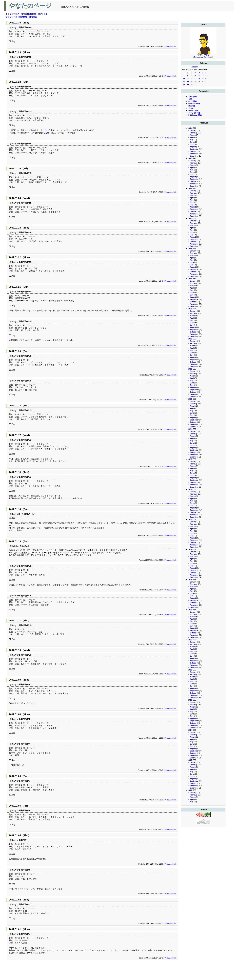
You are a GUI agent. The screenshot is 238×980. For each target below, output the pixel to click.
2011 (190, 339)
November (194, 154)
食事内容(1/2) (24, 904)
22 (188, 82)
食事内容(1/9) (24, 685)
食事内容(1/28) (25, 87)
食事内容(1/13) (25, 566)
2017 (190, 519)
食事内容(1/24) (25, 203)
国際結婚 (32, 14)
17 (195, 79)
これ (47, 133)
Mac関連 (192, 106)
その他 (191, 108)
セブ (40, 14)
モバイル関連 (193, 111)
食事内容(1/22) (25, 262)
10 (195, 76)
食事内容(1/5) (24, 811)
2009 (190, 279)
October (193, 151)
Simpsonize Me (200, 57)
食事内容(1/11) (25, 625)
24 (195, 82)
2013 (190, 399)
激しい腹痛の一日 (26, 514)
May (192, 140)
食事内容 (22, 840)
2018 (190, 550)
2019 (190, 580)
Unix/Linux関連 (194, 104)
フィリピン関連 (194, 113)
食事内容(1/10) (25, 655)
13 (206, 76)
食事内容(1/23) (25, 232)
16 (191, 79)
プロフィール (12, 17)
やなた (207, 55)
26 (203, 82)
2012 (190, 369)
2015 (190, 459)
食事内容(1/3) (24, 870)
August (193, 147)
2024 (190, 730)
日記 (190, 99)
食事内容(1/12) (25, 596)
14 (184, 79)
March (192, 135)
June (192, 142)
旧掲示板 (33, 17)
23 (191, 82)
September (194, 149)
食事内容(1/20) (25, 321)
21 (184, 82)
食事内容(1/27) (25, 111)
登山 (45, 14)
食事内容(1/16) (25, 440)
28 (184, 85)
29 (188, 85)
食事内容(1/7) (24, 744)
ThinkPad (24, 546)
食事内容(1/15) (25, 477)
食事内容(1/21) (25, 292)
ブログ (16, 14)
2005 (190, 158)
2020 (190, 610)
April (192, 137)
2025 (190, 760)
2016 (190, 489)
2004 (190, 128)
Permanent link (170, 46)
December (194, 156)
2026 (190, 790)
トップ (9, 14)
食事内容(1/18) (25, 381)
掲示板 (24, 14)
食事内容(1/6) (24, 781)
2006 (190, 188)
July (192, 144)
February (194, 133)
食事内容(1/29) (25, 57)
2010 (190, 309)
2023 (190, 700)
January (195, 67)
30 (191, 85)
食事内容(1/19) (25, 356)
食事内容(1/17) (25, 410)
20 (206, 79)
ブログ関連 (193, 97)
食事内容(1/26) (25, 144)
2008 (190, 249)
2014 (190, 429)
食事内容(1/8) (24, 719)
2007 (190, 219)
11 (199, 76)
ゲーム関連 (193, 101)
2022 (190, 670)
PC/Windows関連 (195, 115)
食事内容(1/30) (25, 27)
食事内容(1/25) (25, 173)
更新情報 (23, 17)
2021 (190, 640)
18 (199, 79)
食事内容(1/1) (24, 934)
